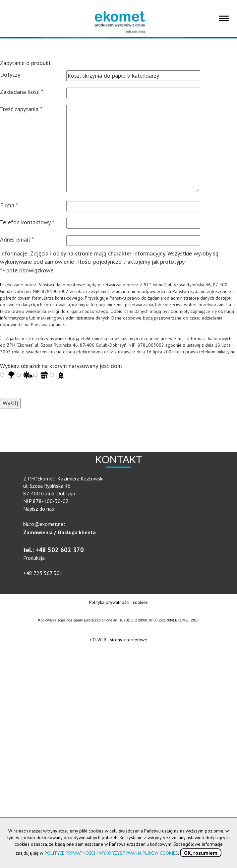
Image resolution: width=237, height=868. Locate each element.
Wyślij (10, 403)
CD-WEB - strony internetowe (119, 640)
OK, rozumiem (201, 853)
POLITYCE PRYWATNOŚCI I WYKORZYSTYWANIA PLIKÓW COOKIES (111, 853)
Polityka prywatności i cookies (118, 602)
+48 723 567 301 (43, 573)
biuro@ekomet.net (44, 524)
